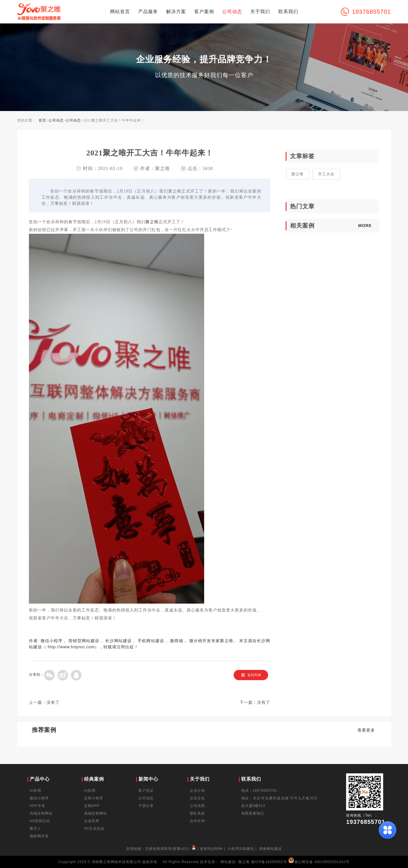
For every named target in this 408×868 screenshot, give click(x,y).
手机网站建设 (151, 641)
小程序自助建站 (241, 849)
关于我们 (260, 12)
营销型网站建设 (84, 641)
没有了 (53, 702)
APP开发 (38, 806)
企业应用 (92, 821)
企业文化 (197, 798)
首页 (42, 120)
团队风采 (197, 813)
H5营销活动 (40, 821)
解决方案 (176, 12)
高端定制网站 (41, 813)
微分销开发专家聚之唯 (211, 641)
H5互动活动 (94, 829)
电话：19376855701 (259, 791)
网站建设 (228, 862)
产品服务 (148, 12)
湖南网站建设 (270, 849)
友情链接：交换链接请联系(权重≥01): (162, 849)
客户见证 (146, 791)
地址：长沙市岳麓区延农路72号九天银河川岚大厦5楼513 (279, 802)
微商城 (177, 641)
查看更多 (366, 730)
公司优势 (197, 806)
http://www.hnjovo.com (71, 647)
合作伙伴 (197, 821)
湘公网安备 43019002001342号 (319, 862)
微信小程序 (52, 641)
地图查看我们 (253, 813)
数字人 (35, 829)
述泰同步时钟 (211, 849)
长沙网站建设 (118, 641)
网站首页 (120, 12)
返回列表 (254, 675)
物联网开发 (39, 836)
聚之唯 (152, 222)
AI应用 (35, 791)
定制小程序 (94, 798)
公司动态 (232, 12)
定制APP (92, 806)
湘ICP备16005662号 (269, 862)
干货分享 (146, 806)
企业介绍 (197, 791)
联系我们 (288, 12)
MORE (365, 226)
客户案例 (204, 12)
